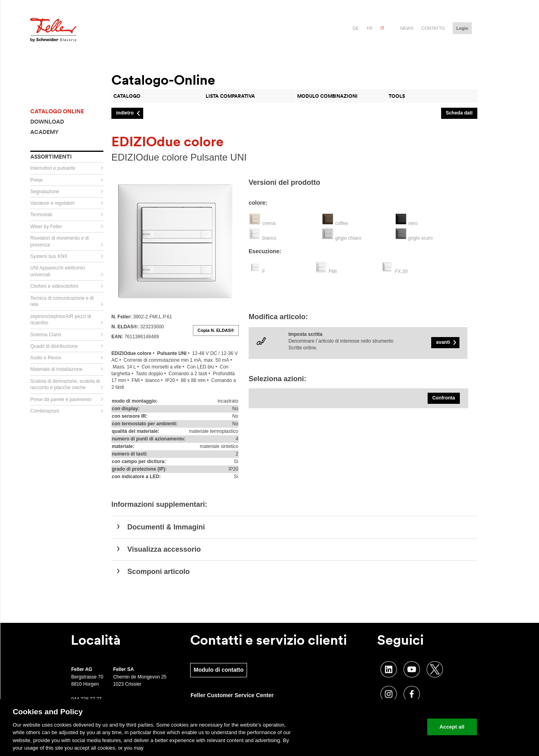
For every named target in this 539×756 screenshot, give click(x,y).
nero (413, 223)
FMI (333, 271)
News (407, 28)
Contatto (433, 28)
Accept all (452, 727)
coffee (342, 223)
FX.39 (401, 271)
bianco (269, 238)
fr (370, 28)
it (383, 28)
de (356, 28)
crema (269, 223)
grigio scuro (420, 238)
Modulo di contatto (219, 670)
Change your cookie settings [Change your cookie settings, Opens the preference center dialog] (384, 727)
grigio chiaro (348, 238)
